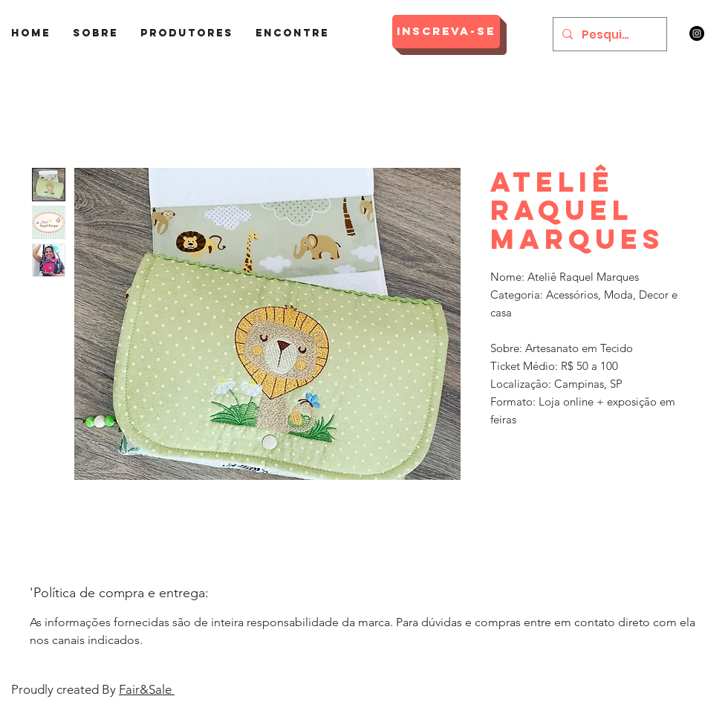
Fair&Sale (147, 689)
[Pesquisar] (608, 34)
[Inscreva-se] (446, 32)
